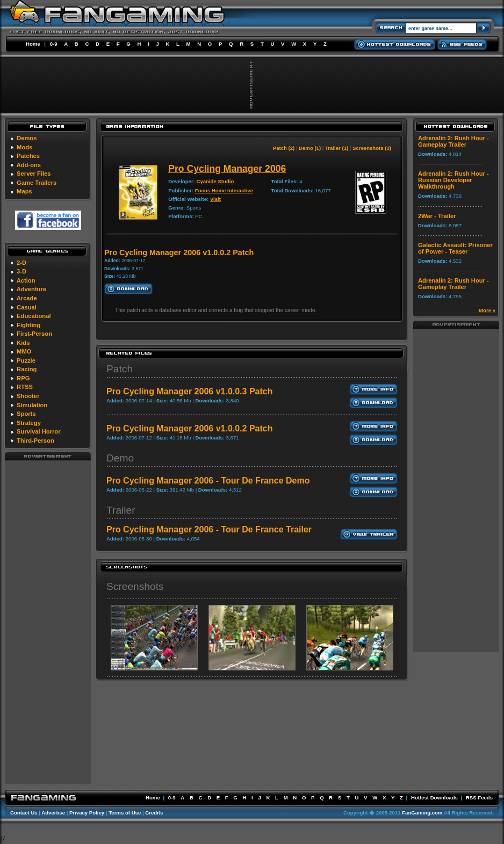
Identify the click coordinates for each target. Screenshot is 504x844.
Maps (24, 191)
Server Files (34, 174)
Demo (120, 458)
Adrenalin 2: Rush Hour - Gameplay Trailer (453, 141)
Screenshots (135, 586)
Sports (26, 414)
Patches (28, 156)
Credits (154, 813)
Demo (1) (310, 148)
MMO (24, 351)
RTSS (25, 387)
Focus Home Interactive (224, 190)
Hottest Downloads (434, 798)
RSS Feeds (479, 798)
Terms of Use (125, 813)
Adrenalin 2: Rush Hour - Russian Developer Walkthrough (453, 180)
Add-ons (29, 165)
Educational (34, 316)
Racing (27, 369)
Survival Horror (38, 431)
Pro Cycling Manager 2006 (227, 169)
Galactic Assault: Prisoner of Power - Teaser (455, 248)
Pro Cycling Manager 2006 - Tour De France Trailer (209, 529)
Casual (27, 307)
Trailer (121, 510)
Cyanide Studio (215, 181)
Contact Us (24, 813)
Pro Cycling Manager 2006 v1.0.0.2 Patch (189, 428)
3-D (21, 271)
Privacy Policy (87, 813)
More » (487, 310)
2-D (21, 263)
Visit (215, 199)
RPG (23, 378)
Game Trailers (37, 183)
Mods (24, 147)
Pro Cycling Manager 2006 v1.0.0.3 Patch (189, 391)
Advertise (53, 813)
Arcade (27, 298)
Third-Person (35, 441)
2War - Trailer (437, 216)
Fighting (28, 325)
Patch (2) (284, 148)
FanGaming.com (422, 813)
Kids (23, 343)
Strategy (29, 423)
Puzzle (26, 360)
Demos (27, 138)
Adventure (31, 289)
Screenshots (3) (372, 148)
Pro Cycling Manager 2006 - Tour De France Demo (208, 481)
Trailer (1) (337, 148)
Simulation (32, 405)
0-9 (54, 44)
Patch (120, 369)
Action (26, 280)
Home (33, 44)
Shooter (28, 396)
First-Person (34, 334)
